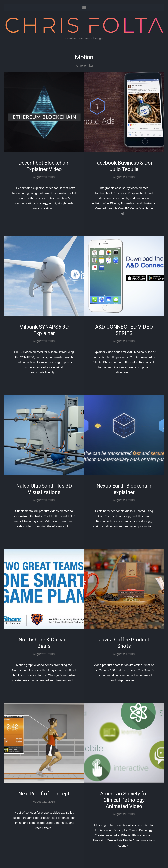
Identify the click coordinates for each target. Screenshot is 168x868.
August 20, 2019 (44, 177)
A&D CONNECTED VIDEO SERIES (124, 330)
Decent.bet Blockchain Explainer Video (44, 166)
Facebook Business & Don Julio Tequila (124, 166)
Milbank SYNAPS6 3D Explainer (44, 330)
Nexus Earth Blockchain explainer (124, 489)
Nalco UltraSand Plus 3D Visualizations (44, 489)
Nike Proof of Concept (44, 794)
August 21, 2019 (44, 654)
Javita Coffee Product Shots (124, 643)
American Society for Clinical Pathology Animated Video (124, 800)
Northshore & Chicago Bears (44, 643)
